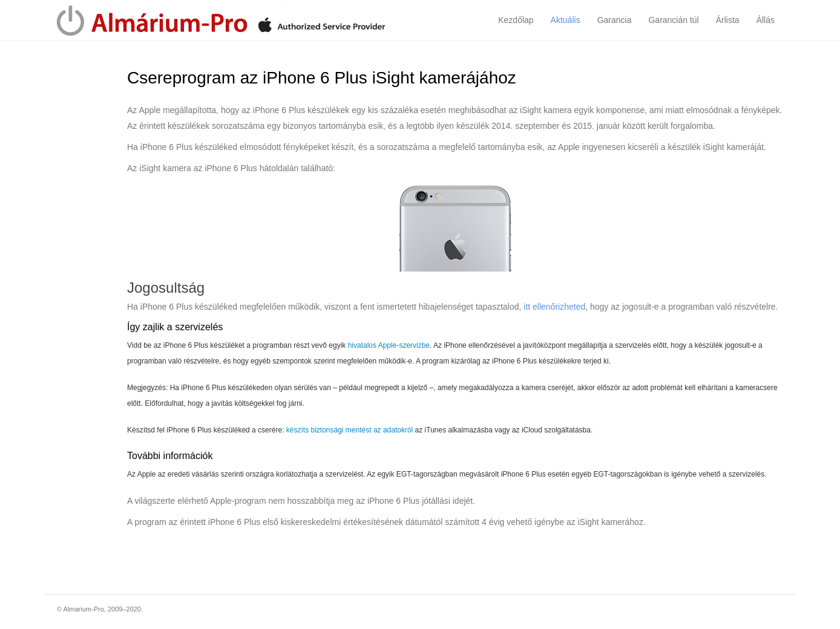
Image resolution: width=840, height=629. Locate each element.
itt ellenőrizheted (554, 307)
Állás (766, 20)
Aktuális (566, 20)
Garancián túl (673, 20)
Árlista (728, 20)
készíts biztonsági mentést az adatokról (349, 430)
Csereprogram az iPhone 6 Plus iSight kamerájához (322, 78)
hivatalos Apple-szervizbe (389, 345)
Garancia (615, 20)
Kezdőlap (516, 20)
